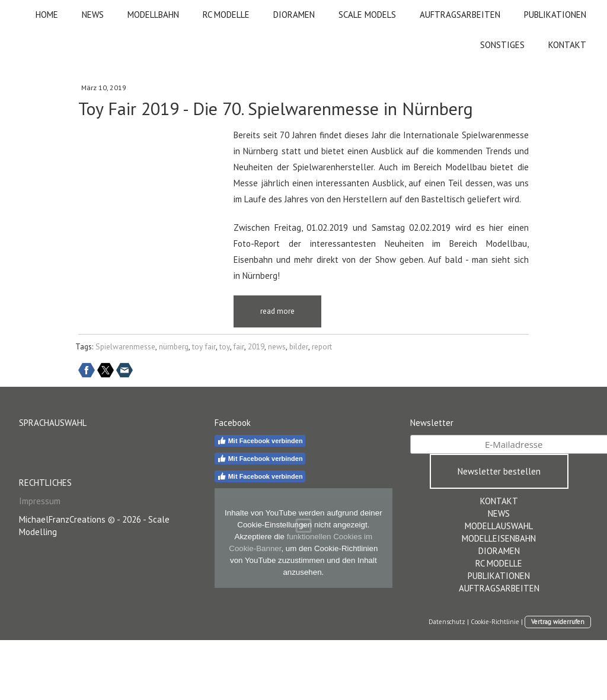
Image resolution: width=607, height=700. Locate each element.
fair (239, 347)
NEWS (93, 15)
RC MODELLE (226, 15)
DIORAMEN (294, 15)
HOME (47, 15)
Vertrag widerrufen (558, 622)
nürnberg (174, 347)
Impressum (40, 501)
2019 (256, 347)
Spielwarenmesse (125, 347)
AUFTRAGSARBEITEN (460, 15)
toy (225, 347)
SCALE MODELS (367, 15)
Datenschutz (447, 622)
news (277, 347)
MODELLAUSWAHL (499, 526)
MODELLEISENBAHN (499, 538)
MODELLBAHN (153, 15)
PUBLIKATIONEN (555, 15)
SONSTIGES (502, 45)
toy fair (204, 347)
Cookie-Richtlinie (495, 622)
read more (277, 311)
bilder (299, 347)
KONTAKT (567, 45)
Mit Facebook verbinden (260, 441)
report (322, 347)
